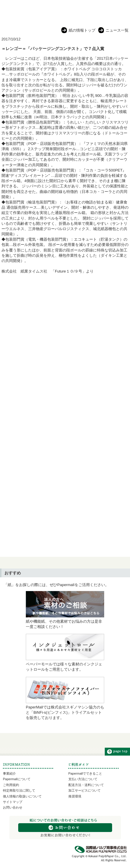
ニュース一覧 (117, 30)
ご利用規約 (11, 785)
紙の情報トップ (82, 30)
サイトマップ (13, 802)
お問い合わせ (13, 807)
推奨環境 (75, 796)
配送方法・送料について (86, 785)
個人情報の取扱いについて (22, 796)
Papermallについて (17, 779)
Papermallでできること (85, 773)
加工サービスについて (85, 790)
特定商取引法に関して (19, 790)
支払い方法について (83, 779)
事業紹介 (9, 773)
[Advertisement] (65, 349)
